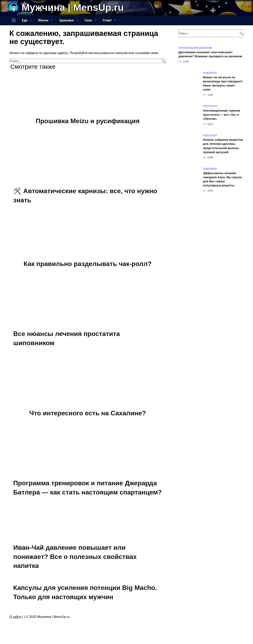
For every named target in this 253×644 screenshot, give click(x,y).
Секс (88, 20)
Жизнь (43, 20)
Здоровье (67, 20)
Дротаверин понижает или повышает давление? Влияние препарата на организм (210, 54)
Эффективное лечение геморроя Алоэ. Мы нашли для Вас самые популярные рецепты (222, 179)
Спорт (107, 20)
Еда (25, 20)
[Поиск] (163, 61)
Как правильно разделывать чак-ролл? (88, 264)
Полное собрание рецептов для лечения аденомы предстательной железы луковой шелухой (223, 146)
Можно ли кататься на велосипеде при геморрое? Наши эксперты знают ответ (223, 83)
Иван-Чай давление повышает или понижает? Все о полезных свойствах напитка (75, 557)
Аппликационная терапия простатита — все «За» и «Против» (222, 115)
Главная (14, 20)
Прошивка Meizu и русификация (88, 121)
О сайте (15, 617)
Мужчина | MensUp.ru (73, 7)
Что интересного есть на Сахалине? (88, 413)
